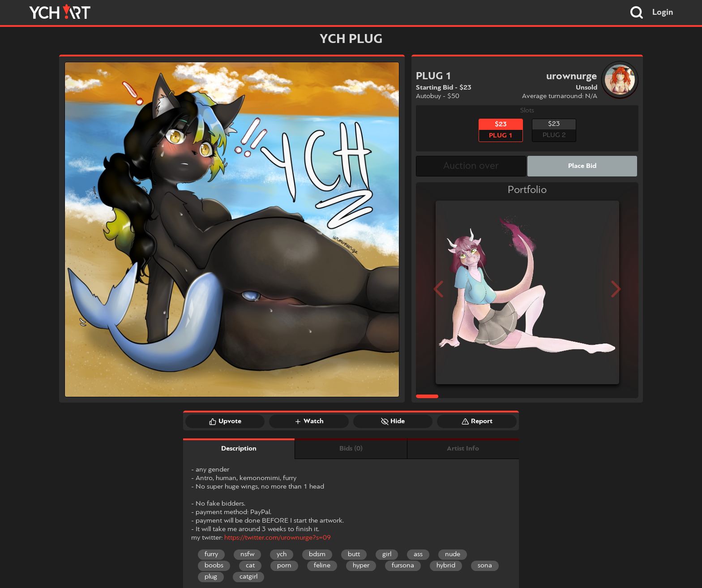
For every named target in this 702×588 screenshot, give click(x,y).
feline (322, 566)
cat (250, 566)
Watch (309, 421)
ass (418, 554)
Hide (393, 421)
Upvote (225, 421)
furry (211, 554)
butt (354, 554)
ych (282, 554)
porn (284, 566)
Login (663, 13)
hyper (361, 566)
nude (453, 554)
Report (477, 421)
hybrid (446, 566)
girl (387, 554)
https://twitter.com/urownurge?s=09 (278, 538)
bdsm (317, 554)
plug (211, 577)
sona (485, 566)
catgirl (248, 577)
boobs (214, 566)
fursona (403, 566)
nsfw (247, 554)
